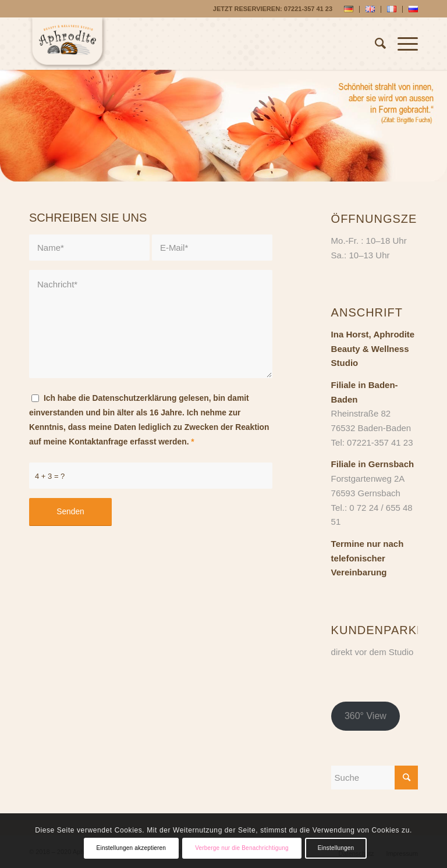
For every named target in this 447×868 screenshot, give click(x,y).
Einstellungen (336, 848)
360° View (366, 716)
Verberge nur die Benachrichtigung (242, 848)
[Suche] (375, 44)
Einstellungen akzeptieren (132, 848)
